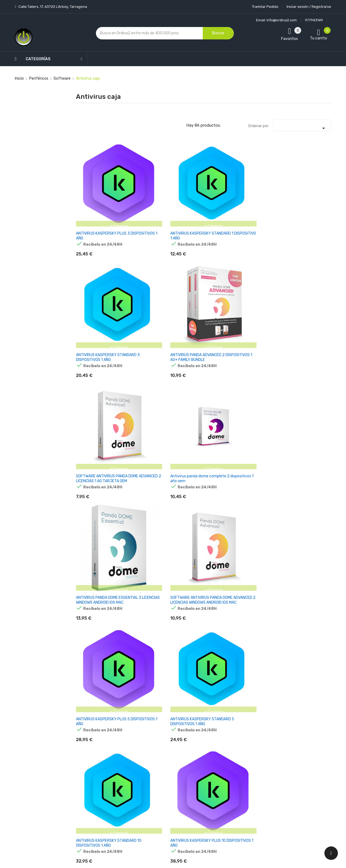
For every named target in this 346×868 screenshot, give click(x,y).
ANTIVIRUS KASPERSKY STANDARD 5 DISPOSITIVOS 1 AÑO (225, 268)
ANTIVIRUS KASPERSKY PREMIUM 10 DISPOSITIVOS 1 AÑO (93, 346)
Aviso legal (165, 745)
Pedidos (205, 760)
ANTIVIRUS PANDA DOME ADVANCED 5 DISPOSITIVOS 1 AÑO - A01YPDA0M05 (137, 346)
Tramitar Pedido (265, 7)
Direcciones (209, 779)
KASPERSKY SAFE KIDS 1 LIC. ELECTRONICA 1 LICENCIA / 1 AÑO (267, 658)
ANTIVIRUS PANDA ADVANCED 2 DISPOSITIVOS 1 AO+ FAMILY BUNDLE (225, 190)
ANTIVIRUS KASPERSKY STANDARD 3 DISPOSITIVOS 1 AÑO (181, 190)
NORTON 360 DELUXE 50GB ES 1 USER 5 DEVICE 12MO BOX (267, 502)
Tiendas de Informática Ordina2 (166, 821)
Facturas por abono (215, 770)
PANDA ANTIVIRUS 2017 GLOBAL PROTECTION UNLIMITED (135, 424)
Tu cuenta (209, 712)
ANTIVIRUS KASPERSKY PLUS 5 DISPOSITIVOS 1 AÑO (181, 266)
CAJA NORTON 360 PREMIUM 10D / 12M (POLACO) (312, 422)
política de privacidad (264, 753)
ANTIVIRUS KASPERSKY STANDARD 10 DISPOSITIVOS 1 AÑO (269, 268)
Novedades (122, 722)
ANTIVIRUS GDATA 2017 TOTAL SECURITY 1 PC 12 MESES (179, 346)
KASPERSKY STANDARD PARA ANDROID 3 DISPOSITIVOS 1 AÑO (313, 658)
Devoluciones (167, 773)
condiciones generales (304, 748)
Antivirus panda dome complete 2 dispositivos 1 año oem (311, 190)
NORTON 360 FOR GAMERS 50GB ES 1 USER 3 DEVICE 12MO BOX (224, 502)
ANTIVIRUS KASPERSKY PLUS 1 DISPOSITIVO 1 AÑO (93, 422)
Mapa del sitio (167, 802)
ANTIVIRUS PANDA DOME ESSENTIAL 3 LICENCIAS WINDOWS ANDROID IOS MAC (94, 268)
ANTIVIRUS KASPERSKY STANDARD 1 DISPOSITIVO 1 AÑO (136, 190)
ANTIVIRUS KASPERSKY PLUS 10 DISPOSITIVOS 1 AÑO (311, 268)
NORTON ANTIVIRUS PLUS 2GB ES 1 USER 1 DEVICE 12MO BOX (181, 500)
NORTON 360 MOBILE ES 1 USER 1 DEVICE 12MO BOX (312, 500)
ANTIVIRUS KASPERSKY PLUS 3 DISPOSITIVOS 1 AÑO (93, 188)
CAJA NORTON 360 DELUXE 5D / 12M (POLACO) (268, 422)
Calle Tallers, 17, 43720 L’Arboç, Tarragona (52, 7)
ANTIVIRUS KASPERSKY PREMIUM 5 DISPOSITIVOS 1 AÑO (313, 346)
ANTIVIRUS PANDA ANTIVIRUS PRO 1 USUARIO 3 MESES (223, 344)
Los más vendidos (128, 732)
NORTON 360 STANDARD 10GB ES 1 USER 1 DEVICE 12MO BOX (137, 502)
